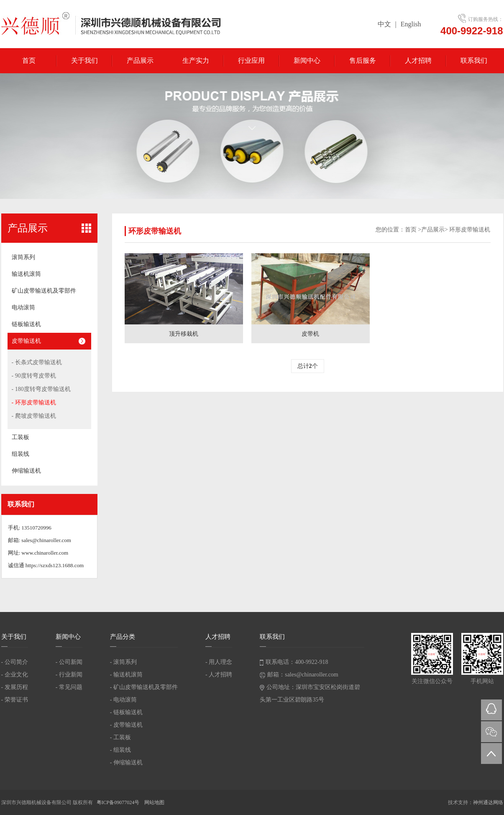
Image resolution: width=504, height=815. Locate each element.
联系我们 (474, 60)
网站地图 (154, 802)
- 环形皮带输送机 (34, 402)
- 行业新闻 (69, 675)
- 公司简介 (15, 662)
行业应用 (251, 60)
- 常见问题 (69, 687)
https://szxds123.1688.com (55, 565)
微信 (491, 732)
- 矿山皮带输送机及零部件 (144, 687)
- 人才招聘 (219, 675)
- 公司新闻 (69, 662)
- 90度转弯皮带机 (34, 376)
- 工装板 (120, 737)
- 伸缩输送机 (126, 762)
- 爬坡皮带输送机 (34, 416)
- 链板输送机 (126, 712)
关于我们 (84, 60)
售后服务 (363, 60)
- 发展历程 (15, 687)
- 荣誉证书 (15, 700)
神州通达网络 (488, 802)
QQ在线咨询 (491, 710)
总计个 (308, 366)
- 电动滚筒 (123, 700)
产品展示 (140, 60)
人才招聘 (418, 60)
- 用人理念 (219, 662)
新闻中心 (307, 60)
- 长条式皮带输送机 (37, 362)
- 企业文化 (15, 675)
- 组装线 (120, 750)
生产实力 (196, 60)
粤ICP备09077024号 (119, 802)
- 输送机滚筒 (126, 675)
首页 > (413, 230)
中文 (384, 24)
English (411, 24)
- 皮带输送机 (126, 725)
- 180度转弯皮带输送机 (41, 389)
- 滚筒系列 (123, 662)
